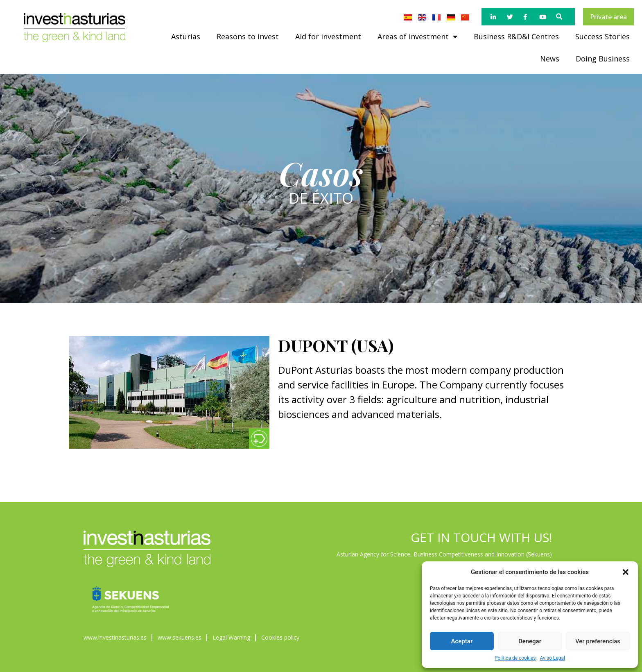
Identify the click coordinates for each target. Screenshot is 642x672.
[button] (626, 572)
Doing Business (603, 59)
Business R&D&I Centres (516, 36)
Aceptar (462, 641)
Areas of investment (417, 36)
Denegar (530, 641)
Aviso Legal (553, 658)
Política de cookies (515, 658)
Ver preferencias (598, 641)
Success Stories (602, 36)
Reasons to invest (248, 36)
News (550, 59)
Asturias (186, 36)
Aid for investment (328, 36)
